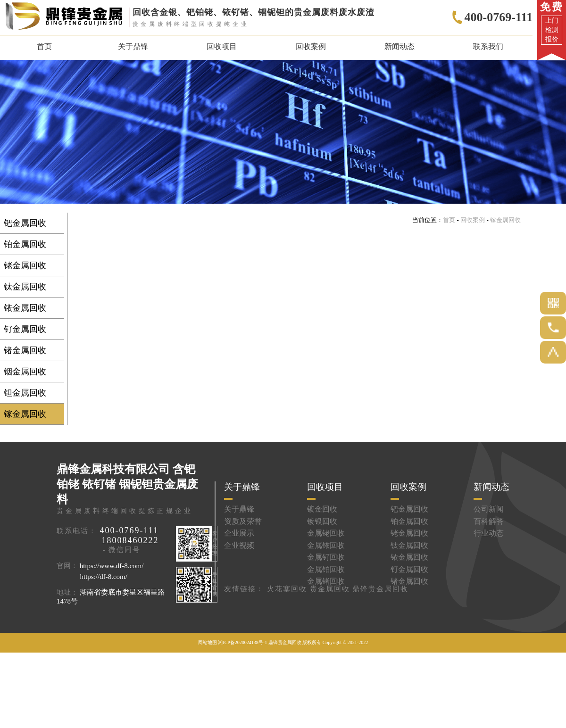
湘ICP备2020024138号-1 (242, 642)
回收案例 (473, 220)
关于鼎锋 (133, 46)
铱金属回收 (25, 308)
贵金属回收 (330, 589)
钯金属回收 (25, 223)
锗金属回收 (25, 350)
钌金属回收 (25, 329)
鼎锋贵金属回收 (380, 589)
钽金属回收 (25, 393)
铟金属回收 (25, 372)
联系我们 (488, 46)
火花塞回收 (287, 589)
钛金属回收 (25, 287)
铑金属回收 (25, 265)
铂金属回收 (25, 244)
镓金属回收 (25, 414)
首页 (44, 46)
